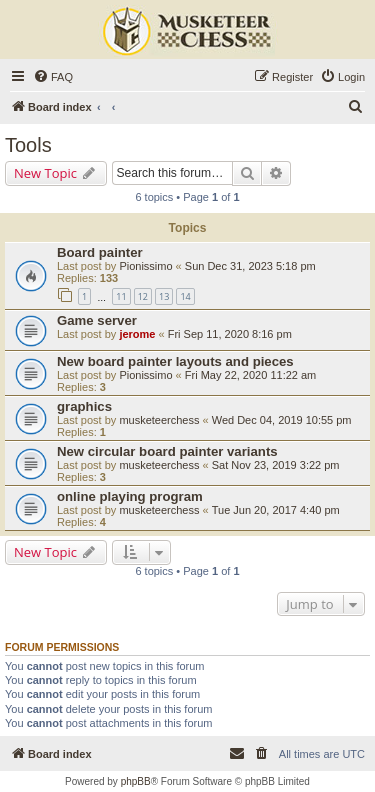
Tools (28, 145)
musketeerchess (159, 420)
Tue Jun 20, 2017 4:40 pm (276, 510)
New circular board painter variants (167, 451)
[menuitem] (53, 77)
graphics (84, 406)
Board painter (100, 252)
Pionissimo (145, 266)
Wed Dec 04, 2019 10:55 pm (282, 420)
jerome (137, 334)
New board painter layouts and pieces (175, 361)
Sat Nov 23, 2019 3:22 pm (276, 465)
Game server (97, 320)
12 (143, 296)
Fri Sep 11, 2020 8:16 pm (230, 334)
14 (185, 296)
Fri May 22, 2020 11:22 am (250, 375)
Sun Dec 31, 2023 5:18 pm (250, 266)
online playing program (130, 496)
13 (164, 296)
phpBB (136, 781)
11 (121, 296)
